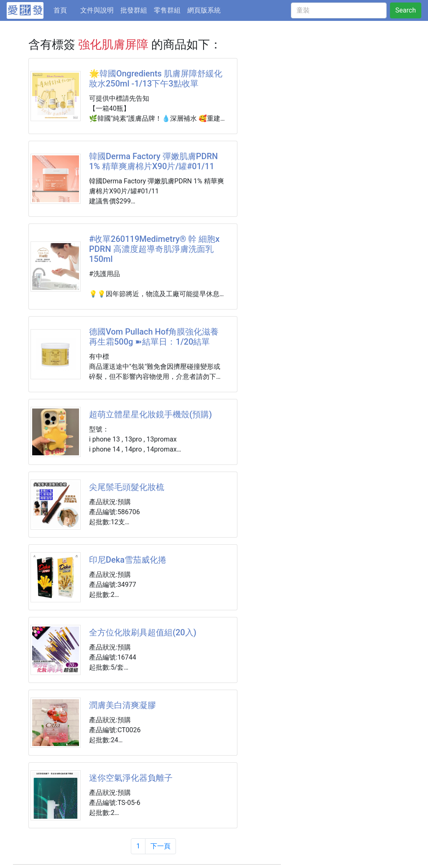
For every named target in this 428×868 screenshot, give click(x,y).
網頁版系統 (204, 10)
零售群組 (167, 10)
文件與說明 (97, 10)
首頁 (65, 10)
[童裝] (339, 10)
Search (406, 10)
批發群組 (134, 10)
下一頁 (160, 846)
